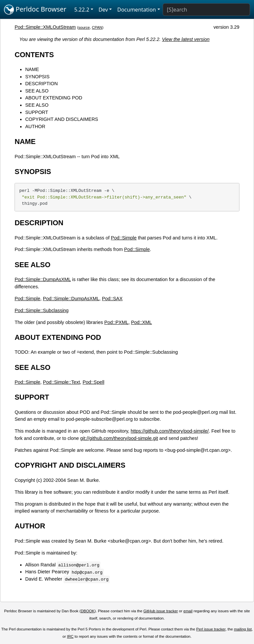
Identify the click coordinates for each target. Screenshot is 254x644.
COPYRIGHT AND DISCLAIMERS (62, 119)
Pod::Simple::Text (62, 382)
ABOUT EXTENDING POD (54, 98)
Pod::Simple (124, 238)
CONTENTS (34, 55)
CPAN (97, 27)
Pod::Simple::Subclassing (42, 310)
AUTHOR (35, 126)
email (188, 611)
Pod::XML (141, 322)
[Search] (206, 10)
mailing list (243, 629)
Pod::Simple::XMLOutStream (45, 27)
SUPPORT (37, 112)
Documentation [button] (136, 10)
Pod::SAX (112, 299)
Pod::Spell (94, 382)
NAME (32, 69)
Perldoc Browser (35, 10)
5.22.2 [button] (82, 10)
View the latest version (186, 39)
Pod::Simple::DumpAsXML (43, 279)
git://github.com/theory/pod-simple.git (119, 438)
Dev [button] (103, 10)
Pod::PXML (116, 322)
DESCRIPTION (41, 84)
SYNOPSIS (37, 77)
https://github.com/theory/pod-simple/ (170, 431)
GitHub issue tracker (161, 611)
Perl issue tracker (211, 629)
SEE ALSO (37, 91)
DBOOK (88, 611)
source (84, 27)
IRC (70, 636)
